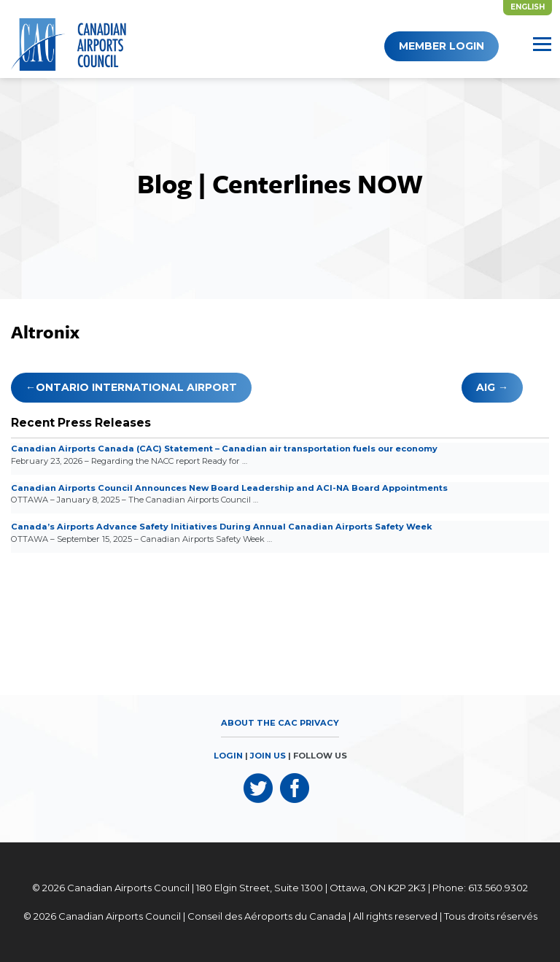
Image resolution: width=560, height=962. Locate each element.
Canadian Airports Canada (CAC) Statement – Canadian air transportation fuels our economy (224, 449)
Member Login (442, 46)
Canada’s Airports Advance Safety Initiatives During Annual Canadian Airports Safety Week (222, 527)
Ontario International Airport (136, 387)
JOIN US (268, 756)
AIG (486, 387)
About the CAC (259, 723)
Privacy (319, 723)
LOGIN (228, 756)
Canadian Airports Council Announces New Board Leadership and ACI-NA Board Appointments (229, 488)
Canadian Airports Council (128, 888)
